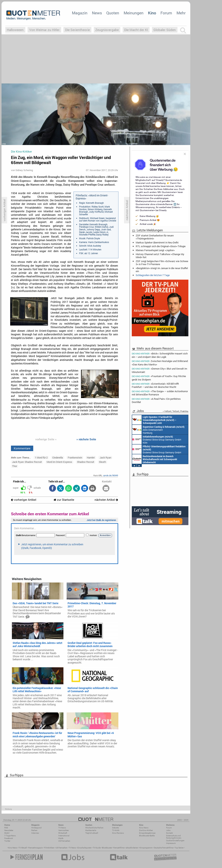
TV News (72, 848)
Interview (35, 833)
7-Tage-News (10, 836)
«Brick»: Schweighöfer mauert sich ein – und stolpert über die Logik (160, 355)
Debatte (115, 828)
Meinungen (134, 13)
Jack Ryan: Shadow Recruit (27, 462)
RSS (6, 828)
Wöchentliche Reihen (94, 828)
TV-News (62, 828)
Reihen (34, 830)
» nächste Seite (86, 439)
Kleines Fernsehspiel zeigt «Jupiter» (155, 250)
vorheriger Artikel (24, 500)
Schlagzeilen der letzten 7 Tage (153, 275)
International (64, 836)
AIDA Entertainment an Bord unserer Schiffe (154, 420)
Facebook (9, 838)
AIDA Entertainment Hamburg (158, 430)
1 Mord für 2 (41, 458)
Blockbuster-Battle (147, 836)
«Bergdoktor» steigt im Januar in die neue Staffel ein (162, 270)
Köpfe (61, 838)
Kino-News (144, 828)
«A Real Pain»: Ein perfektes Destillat (156, 400)
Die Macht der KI (136, 30)
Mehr (181, 13)
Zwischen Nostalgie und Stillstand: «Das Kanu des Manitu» (160, 363)
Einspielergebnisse (147, 833)
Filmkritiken (49, 848)
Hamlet (91, 458)
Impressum (171, 843)
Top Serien (179, 848)
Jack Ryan (105, 458)
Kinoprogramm (146, 848)
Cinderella (58, 458)
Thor (15, 466)
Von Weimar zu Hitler (44, 30)
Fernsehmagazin (36, 848)
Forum (166, 13)
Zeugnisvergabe (107, 30)
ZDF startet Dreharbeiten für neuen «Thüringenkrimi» (155, 237)
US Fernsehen (62, 848)
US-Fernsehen (64, 841)
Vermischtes (64, 830)
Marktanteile (91, 830)
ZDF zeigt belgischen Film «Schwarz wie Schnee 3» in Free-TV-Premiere (162, 263)
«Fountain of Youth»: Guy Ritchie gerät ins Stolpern (159, 378)
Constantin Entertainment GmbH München (155, 459)
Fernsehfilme (119, 848)
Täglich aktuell (92, 833)
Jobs (168, 830)
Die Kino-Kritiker (146, 830)
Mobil (7, 833)
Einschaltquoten (84, 848)
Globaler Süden (165, 30)
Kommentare (22, 448)
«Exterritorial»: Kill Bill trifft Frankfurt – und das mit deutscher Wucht (155, 385)
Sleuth (102, 462)
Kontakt (169, 833)
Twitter (7, 841)
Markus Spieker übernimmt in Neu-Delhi (157, 242)
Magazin (80, 13)
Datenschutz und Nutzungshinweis (174, 837)
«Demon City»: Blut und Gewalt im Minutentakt (159, 370)
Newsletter (9, 830)
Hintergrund (36, 828)
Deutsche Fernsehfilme (164, 848)
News (97, 13)
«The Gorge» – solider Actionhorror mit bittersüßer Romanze (160, 393)
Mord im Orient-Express (59, 462)
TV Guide (97, 848)
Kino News (13, 848)
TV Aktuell (23, 848)
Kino (152, 13)
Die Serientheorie (77, 30)
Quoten (113, 13)
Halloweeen (15, 30)
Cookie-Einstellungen (175, 841)
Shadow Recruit (86, 462)
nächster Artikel (106, 500)
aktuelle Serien (132, 848)
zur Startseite (64, 500)
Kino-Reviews (118, 833)
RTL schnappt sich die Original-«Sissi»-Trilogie (161, 246)
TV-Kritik (116, 830)
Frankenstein (75, 458)
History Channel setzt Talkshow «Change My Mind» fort (160, 256)
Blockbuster (107, 848)
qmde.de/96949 (111, 475)
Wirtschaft (63, 833)
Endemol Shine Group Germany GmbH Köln (157, 439)
